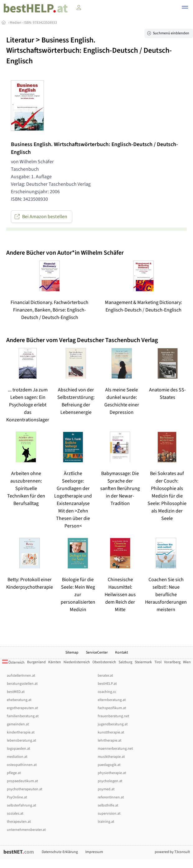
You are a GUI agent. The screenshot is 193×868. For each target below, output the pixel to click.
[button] (185, 8)
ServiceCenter (97, 652)
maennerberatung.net (115, 749)
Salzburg (125, 662)
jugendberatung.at (113, 724)
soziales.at (15, 814)
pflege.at (14, 773)
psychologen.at (110, 781)
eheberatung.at (19, 700)
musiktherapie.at (111, 757)
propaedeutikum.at (22, 781)
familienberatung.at (23, 716)
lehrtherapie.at (110, 740)
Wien (187, 662)
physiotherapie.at (112, 773)
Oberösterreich (104, 662)
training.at (106, 822)
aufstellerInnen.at (21, 676)
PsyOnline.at (17, 797)
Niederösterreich (77, 662)
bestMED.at (16, 692)
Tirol (158, 662)
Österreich (13, 662)
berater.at (105, 676)
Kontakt (122, 652)
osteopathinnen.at (22, 765)
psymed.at (106, 789)
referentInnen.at (111, 797)
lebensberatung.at (21, 740)
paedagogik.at (109, 765)
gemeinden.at (18, 724)
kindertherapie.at (21, 732)
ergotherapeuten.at (22, 708)
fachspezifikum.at (112, 708)
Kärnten (55, 662)
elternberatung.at (112, 700)
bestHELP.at (107, 684)
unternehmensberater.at (26, 830)
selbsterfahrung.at (21, 805)
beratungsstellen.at (22, 684)
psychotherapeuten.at (25, 789)
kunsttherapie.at (111, 732)
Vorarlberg (172, 662)
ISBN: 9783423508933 (40, 23)
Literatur (20, 40)
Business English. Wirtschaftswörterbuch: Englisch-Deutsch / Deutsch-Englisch (89, 51)
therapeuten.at (19, 822)
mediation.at (17, 757)
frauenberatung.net (113, 716)
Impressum (94, 852)
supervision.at (109, 814)
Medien (16, 23)
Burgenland (36, 662)
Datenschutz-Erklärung (60, 852)
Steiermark (143, 662)
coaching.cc (107, 692)
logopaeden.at (19, 749)
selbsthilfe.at (108, 805)
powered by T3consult (172, 852)
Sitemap (72, 652)
